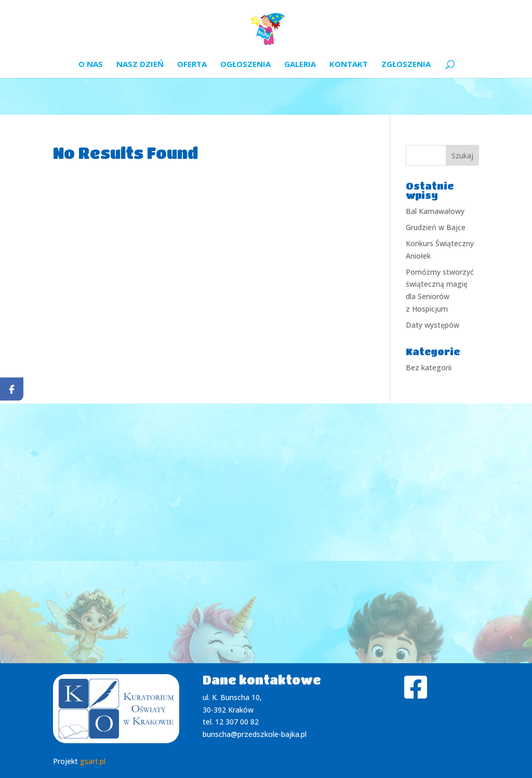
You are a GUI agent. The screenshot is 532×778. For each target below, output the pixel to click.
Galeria (300, 65)
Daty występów (433, 325)
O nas (91, 65)
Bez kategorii (429, 367)
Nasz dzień (140, 65)
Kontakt (349, 65)
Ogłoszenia (245, 65)
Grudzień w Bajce (436, 227)
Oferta (192, 65)
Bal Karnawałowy (435, 211)
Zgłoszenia (406, 65)
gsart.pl (93, 761)
